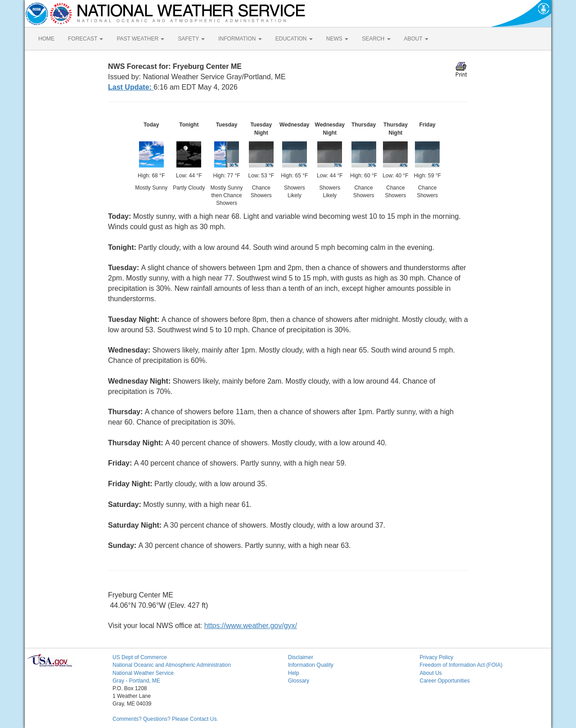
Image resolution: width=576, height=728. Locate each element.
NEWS (337, 39)
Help (294, 673)
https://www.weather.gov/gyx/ (251, 626)
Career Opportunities (445, 681)
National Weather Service (143, 673)
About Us (431, 673)
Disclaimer (301, 657)
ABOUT (416, 39)
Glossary (299, 681)
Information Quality (311, 665)
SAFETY (191, 39)
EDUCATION (294, 39)
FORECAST (85, 39)
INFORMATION (240, 39)
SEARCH (376, 39)
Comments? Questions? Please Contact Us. (165, 719)
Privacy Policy (437, 657)
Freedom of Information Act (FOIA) (461, 665)
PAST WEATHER (140, 39)
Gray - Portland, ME (136, 681)
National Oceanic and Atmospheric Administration (172, 665)
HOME (46, 39)
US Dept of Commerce (140, 657)
